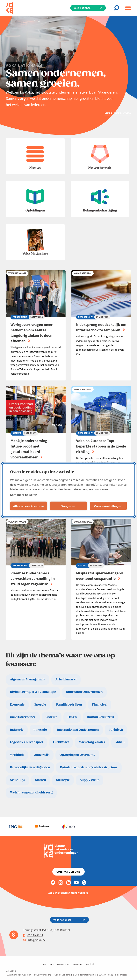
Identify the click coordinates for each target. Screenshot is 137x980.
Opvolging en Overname (77, 755)
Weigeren (68, 506)
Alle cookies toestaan (29, 506)
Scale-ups (18, 780)
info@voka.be (34, 940)
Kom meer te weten (24, 495)
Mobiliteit (17, 755)
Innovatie (40, 730)
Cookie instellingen (84, 975)
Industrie (17, 730)
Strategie (63, 780)
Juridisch (116, 730)
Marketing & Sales (92, 742)
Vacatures (78, 964)
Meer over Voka (118, 113)
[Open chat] (118, 8)
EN (45, 964)
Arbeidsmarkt (66, 680)
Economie (17, 705)
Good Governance (23, 717)
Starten (40, 780)
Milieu (120, 742)
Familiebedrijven (69, 705)
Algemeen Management (28, 680)
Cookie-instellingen (108, 506)
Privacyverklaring (43, 975)
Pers (52, 964)
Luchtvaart (61, 742)
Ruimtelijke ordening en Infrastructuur (89, 767)
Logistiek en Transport (27, 742)
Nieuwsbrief (63, 964)
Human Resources (100, 717)
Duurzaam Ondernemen (84, 692)
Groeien (51, 717)
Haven (72, 717)
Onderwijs (42, 755)
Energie (40, 705)
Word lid (90, 964)
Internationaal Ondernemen (78, 730)
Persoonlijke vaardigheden (30, 767)
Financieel (100, 705)
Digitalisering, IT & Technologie (33, 692)
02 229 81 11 (33, 935)
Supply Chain (90, 780)
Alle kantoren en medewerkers (68, 893)
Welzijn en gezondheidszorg (31, 793)
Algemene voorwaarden (19, 975)
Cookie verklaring (63, 975)
